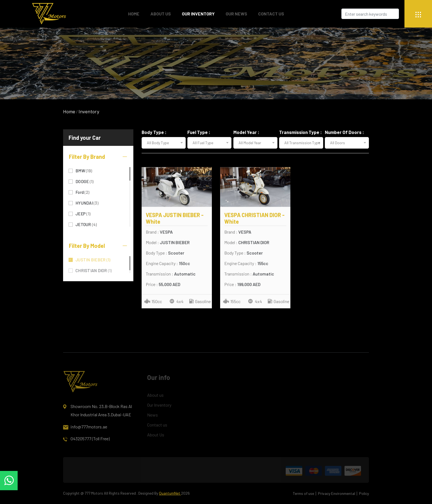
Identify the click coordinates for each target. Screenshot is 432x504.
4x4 (177, 302)
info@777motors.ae (85, 430)
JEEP (83, 213)
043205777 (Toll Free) (86, 442)
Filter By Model (98, 246)
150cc (153, 302)
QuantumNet (170, 493)
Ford (82, 192)
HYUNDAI (87, 203)
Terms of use (303, 493)
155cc (232, 302)
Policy (364, 493)
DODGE (84, 181)
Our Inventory (198, 14)
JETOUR (86, 224)
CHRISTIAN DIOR (94, 270)
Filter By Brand (98, 157)
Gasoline (200, 302)
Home (69, 111)
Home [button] (134, 14)
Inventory (89, 111)
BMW (84, 170)
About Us (161, 14)
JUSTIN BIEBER (93, 259)
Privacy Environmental (337, 493)
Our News (236, 14)
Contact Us (271, 14)
